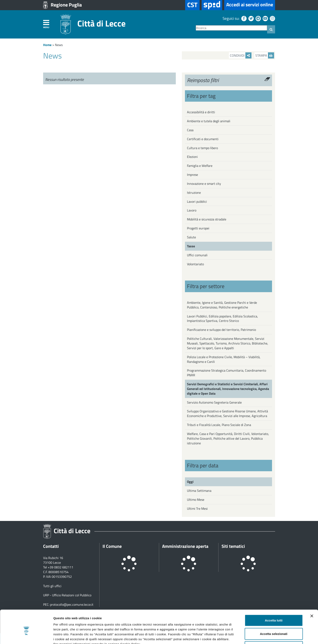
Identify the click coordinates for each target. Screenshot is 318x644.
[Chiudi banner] (312, 595)
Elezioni (192, 157)
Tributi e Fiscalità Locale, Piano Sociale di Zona (219, 425)
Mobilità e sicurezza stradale (207, 219)
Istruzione (194, 193)
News (59, 45)
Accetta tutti (274, 599)
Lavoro (192, 210)
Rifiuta (274, 626)
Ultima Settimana (199, 491)
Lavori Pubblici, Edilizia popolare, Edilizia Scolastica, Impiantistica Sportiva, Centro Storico (222, 319)
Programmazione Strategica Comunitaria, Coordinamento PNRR (227, 373)
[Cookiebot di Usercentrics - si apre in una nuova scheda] (26, 636)
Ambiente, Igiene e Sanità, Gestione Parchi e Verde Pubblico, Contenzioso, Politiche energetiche (222, 305)
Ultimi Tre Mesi (197, 509)
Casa (190, 130)
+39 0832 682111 (61, 567)
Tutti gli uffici (52, 586)
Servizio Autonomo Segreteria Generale (214, 402)
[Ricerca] (231, 28)
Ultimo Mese (196, 500)
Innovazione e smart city (204, 184)
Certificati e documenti (203, 139)
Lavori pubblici (197, 201)
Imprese (192, 175)
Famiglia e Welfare (200, 166)
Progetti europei (198, 228)
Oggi (190, 482)
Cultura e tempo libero (202, 148)
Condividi (241, 55)
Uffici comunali (197, 255)
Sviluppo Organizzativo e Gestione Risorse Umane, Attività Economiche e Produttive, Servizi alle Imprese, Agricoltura (227, 413)
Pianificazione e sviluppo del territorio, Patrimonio (221, 330)
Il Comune (112, 546)
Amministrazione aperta (185, 546)
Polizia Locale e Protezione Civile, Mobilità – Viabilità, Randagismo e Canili (224, 359)
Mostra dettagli (214, 636)
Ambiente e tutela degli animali (209, 121)
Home (47, 45)
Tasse (191, 246)
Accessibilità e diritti (201, 112)
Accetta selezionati (274, 613)
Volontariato (195, 264)
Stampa (265, 55)
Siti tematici (233, 546)
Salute (191, 237)
